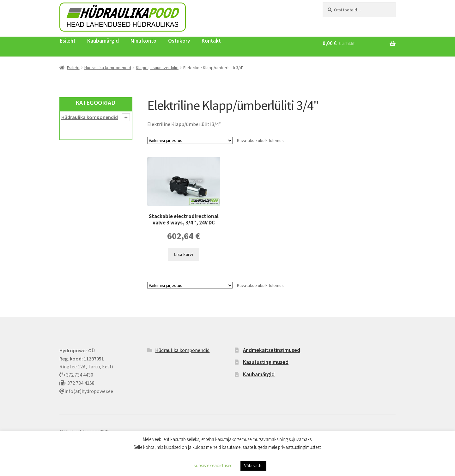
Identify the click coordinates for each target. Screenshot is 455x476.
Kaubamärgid (103, 41)
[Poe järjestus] (190, 140)
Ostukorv (179, 41)
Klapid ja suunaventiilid (157, 68)
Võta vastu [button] (253, 466)
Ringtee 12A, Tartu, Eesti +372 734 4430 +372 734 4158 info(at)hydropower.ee (86, 371)
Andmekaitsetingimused (272, 350)
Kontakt (211, 41)
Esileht (68, 41)
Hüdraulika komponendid (108, 68)
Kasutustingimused (266, 362)
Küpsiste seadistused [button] (213, 465)
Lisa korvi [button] (184, 254)
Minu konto (143, 41)
